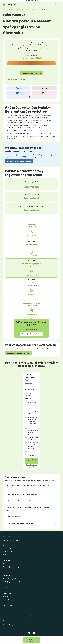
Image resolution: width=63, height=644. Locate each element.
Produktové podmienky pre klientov (14, 564)
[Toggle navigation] (58, 5)
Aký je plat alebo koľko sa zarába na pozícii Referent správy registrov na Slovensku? (28, 486)
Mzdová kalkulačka (9, 552)
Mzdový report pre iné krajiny (12, 582)
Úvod (5, 10)
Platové (8, 606)
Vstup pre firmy (8, 585)
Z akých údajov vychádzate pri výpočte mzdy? (20, 523)
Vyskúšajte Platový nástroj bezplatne (19, 161)
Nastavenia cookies (9, 629)
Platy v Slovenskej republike (11, 540)
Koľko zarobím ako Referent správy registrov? (20, 501)
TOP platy (6, 555)
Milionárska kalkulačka (10, 549)
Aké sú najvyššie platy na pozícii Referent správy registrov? (24, 494)
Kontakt (5, 597)
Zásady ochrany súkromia (11, 625)
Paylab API (6, 588)
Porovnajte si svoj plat (32, 640)
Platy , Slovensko (19, 10)
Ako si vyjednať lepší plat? (14, 517)
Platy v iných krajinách (10, 546)
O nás (5, 570)
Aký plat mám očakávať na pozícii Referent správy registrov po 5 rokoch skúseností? (28, 509)
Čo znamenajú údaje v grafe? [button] (16, 80)
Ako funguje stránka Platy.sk (12, 567)
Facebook (6, 600)
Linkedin (6, 603)
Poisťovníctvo (36, 10)
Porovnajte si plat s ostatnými (31, 73)
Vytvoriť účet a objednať (32, 461)
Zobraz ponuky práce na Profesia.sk (19, 353)
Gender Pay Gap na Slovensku (12, 579)
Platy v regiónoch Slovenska (12, 543)
